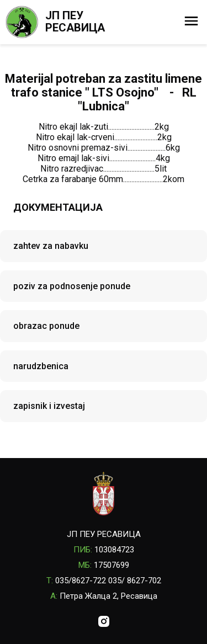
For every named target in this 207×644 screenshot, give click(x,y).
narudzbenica (41, 366)
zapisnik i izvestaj (49, 406)
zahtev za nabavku (51, 246)
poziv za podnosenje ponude (72, 286)
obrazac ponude (46, 326)
